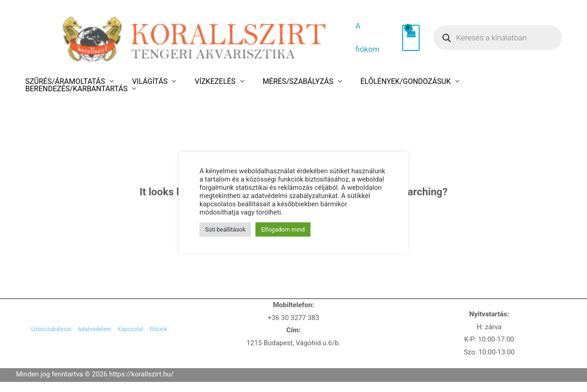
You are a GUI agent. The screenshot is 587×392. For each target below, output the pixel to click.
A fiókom (368, 38)
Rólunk (175, 330)
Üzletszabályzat (35, 330)
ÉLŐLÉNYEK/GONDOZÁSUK (377, 82)
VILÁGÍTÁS (151, 82)
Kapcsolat (138, 330)
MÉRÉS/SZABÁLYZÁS (279, 82)
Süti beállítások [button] (225, 224)
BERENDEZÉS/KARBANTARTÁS (490, 82)
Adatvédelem (91, 330)
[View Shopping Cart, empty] (402, 38)
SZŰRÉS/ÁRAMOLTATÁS (77, 82)
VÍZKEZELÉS (207, 82)
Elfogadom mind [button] (283, 224)
